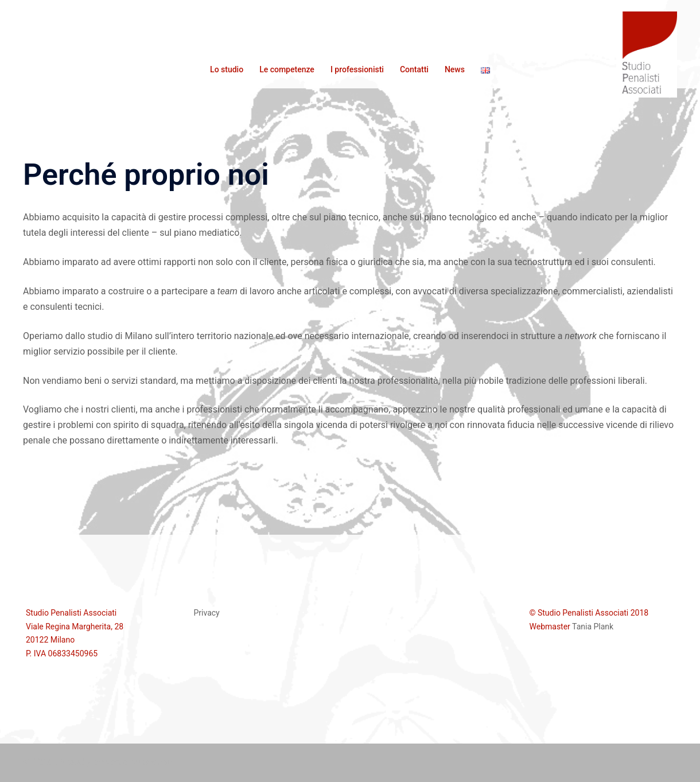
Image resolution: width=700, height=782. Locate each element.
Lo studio (227, 69)
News (455, 69)
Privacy (207, 613)
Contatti (414, 69)
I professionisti (357, 69)
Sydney (157, 762)
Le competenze (287, 69)
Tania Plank (593, 627)
